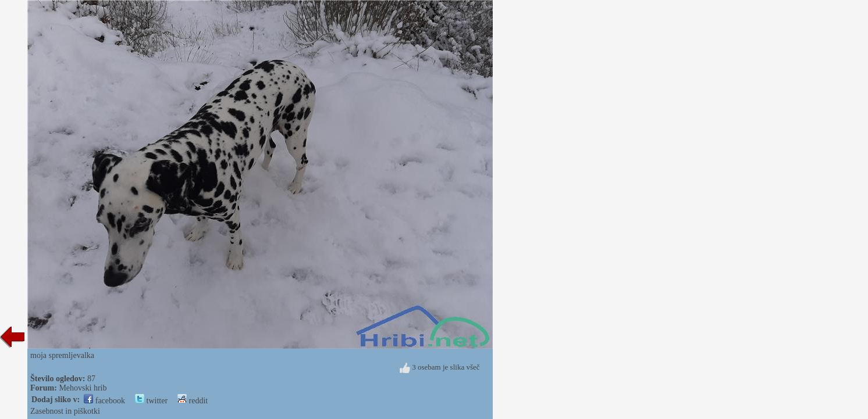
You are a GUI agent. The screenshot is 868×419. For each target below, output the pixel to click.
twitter (151, 401)
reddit (193, 401)
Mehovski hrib (83, 388)
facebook (104, 401)
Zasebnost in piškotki (65, 411)
